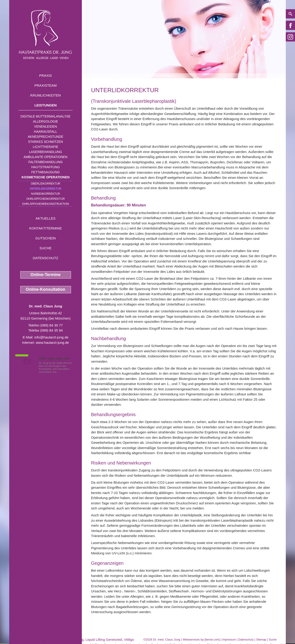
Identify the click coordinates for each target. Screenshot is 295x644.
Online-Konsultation (46, 289)
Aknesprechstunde (45, 137)
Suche (46, 248)
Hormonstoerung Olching (64, 640)
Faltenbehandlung (46, 162)
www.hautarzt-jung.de (52, 343)
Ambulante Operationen (45, 157)
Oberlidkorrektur (45, 184)
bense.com (212, 640)
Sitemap (261, 640)
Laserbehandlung (46, 152)
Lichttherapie (45, 147)
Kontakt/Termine (46, 228)
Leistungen (46, 105)
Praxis (46, 75)
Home (95, 76)
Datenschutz (46, 258)
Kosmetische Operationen (45, 177)
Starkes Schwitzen (46, 142)
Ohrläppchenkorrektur (46, 199)
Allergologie (46, 121)
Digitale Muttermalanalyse (46, 116)
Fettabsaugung (46, 172)
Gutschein (45, 238)
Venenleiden (46, 126)
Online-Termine (46, 275)
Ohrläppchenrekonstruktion (46, 204)
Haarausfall (45, 132)
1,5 (27, 361)
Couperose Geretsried (26, 640)
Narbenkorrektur (46, 194)
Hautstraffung (46, 167)
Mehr (63, 372)
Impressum (229, 640)
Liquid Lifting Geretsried (104, 640)
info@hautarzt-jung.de (51, 337)
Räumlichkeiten (46, 95)
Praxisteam (46, 85)
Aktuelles (46, 218)
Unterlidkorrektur (46, 189)
